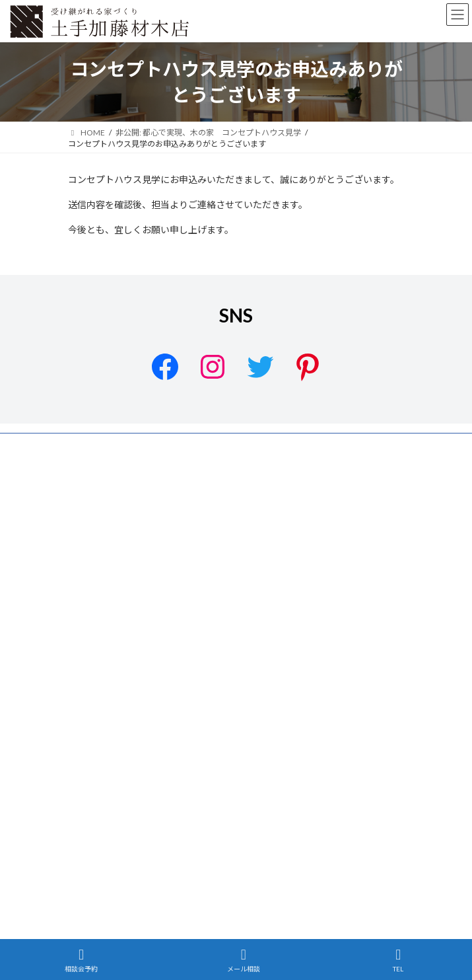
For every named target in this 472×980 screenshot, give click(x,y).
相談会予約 (81, 960)
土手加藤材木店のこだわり (116, 518)
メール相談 (244, 960)
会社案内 (84, 494)
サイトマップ (92, 470)
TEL (399, 960)
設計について (92, 543)
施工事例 (84, 567)
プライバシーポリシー (108, 445)
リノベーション (96, 592)
